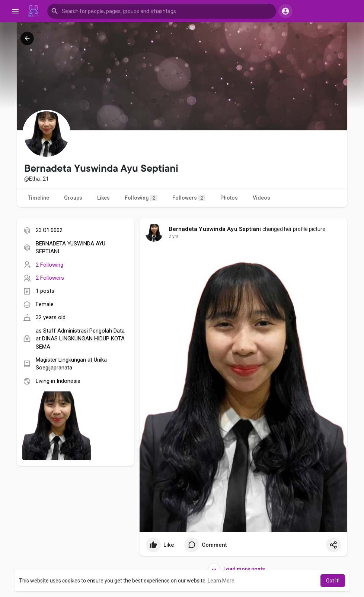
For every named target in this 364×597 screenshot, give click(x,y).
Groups (73, 198)
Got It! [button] (333, 581)
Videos (261, 198)
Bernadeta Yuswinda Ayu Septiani (215, 229)
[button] (162, 11)
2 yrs (174, 236)
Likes (103, 198)
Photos (229, 198)
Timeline (39, 198)
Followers (189, 198)
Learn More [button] (221, 581)
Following (141, 198)
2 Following (50, 265)
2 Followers (50, 278)
